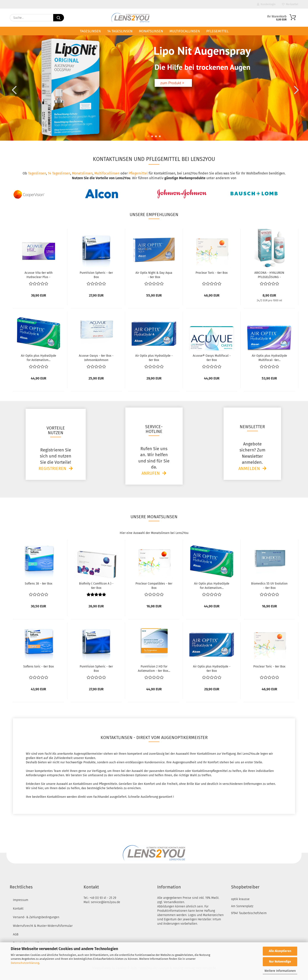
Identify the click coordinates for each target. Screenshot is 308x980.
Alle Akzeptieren (280, 951)
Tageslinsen (90, 31)
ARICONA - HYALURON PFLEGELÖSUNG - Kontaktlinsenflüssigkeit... (269, 275)
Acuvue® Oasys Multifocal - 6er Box (212, 358)
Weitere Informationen (280, 971)
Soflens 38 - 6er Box (39, 584)
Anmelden (249, 468)
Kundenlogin (266, 4)
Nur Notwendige (280, 962)
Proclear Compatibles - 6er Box (154, 585)
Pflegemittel (217, 31)
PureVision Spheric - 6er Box (96, 275)
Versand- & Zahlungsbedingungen (36, 917)
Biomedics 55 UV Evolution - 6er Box (269, 585)
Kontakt (18, 909)
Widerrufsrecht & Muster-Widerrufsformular (43, 926)
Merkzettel (290, 4)
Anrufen (151, 473)
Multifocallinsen (185, 31)
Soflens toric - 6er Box (39, 667)
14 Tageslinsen (120, 31)
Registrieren (52, 468)
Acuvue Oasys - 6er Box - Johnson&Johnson (96, 358)
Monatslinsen (151, 31)
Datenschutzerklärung (25, 963)
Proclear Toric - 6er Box (212, 273)
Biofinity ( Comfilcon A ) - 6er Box (96, 585)
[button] (13, 90)
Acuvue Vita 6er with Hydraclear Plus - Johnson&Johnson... (39, 275)
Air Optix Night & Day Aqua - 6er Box (154, 275)
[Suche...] (59, 18)
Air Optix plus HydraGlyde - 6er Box (154, 358)
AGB (16, 934)
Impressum (21, 900)
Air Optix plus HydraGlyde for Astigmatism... (39, 358)
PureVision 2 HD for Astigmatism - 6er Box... (154, 668)
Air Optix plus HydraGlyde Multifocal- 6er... (269, 358)
